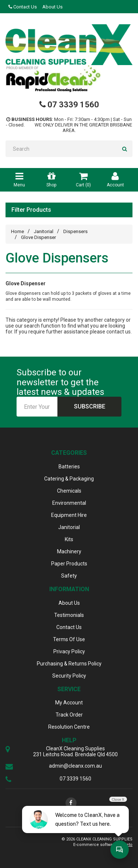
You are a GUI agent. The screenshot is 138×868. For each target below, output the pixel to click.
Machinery (69, 551)
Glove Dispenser (38, 237)
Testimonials (69, 615)
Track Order (69, 715)
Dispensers (75, 231)
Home (17, 231)
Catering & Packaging (69, 479)
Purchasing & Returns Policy (69, 664)
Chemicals (69, 491)
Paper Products (69, 564)
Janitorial (44, 231)
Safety (69, 576)
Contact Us (23, 7)
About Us (52, 7)
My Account (69, 703)
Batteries (69, 467)
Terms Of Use (69, 639)
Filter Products (31, 210)
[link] (71, 803)
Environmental (69, 503)
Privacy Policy (69, 651)
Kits (69, 539)
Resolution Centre (69, 727)
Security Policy (69, 676)
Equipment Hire (69, 515)
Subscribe (90, 406)
